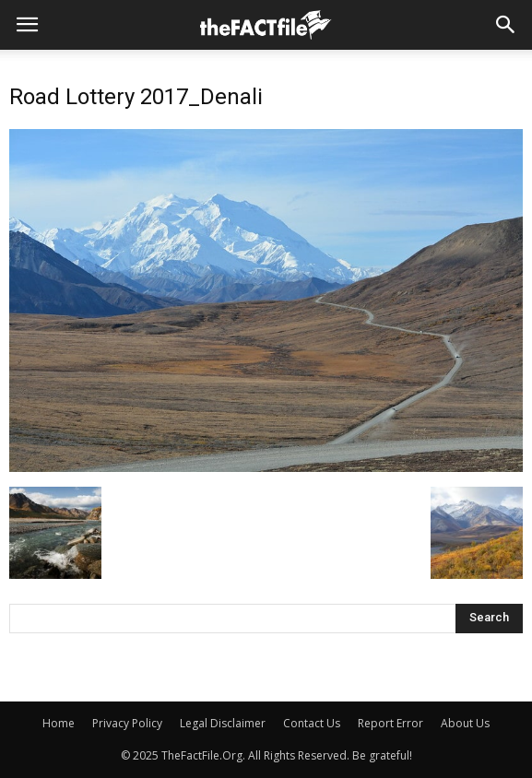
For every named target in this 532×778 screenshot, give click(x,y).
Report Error (390, 723)
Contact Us (312, 723)
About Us (465, 723)
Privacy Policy (127, 723)
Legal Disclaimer (223, 723)
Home (59, 723)
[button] (506, 25)
